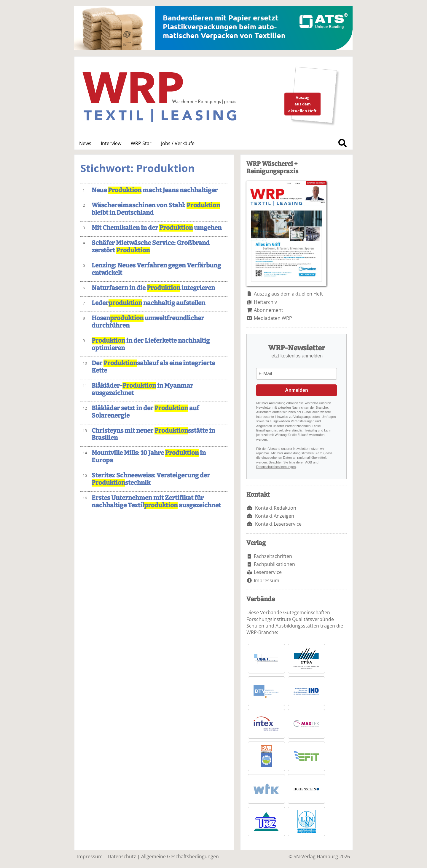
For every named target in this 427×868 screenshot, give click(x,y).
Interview (111, 143)
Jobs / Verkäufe (178, 143)
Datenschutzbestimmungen (276, 467)
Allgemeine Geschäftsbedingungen (180, 856)
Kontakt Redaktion (276, 508)
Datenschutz (122, 856)
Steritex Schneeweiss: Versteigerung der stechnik (151, 479)
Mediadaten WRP (273, 318)
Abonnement (269, 310)
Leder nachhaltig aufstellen (148, 303)
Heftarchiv (265, 302)
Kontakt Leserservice (278, 524)
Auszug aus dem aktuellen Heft (288, 294)
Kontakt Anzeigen (275, 516)
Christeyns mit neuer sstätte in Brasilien (153, 434)
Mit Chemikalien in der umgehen (157, 228)
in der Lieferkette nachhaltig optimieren (151, 344)
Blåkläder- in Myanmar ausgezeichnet (142, 389)
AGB (309, 462)
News (85, 143)
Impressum (267, 580)
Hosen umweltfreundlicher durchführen (148, 322)
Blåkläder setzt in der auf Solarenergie (145, 412)
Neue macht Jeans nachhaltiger (155, 190)
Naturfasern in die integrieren (153, 288)
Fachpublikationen (274, 564)
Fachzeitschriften (273, 556)
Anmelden (296, 390)
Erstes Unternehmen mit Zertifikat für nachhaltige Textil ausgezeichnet (156, 502)
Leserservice (268, 572)
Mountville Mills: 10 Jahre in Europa (149, 457)
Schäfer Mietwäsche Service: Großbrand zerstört (151, 247)
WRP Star (141, 143)
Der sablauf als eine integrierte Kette (153, 367)
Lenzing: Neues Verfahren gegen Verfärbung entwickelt (156, 269)
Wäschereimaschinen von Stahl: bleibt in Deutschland (156, 209)
